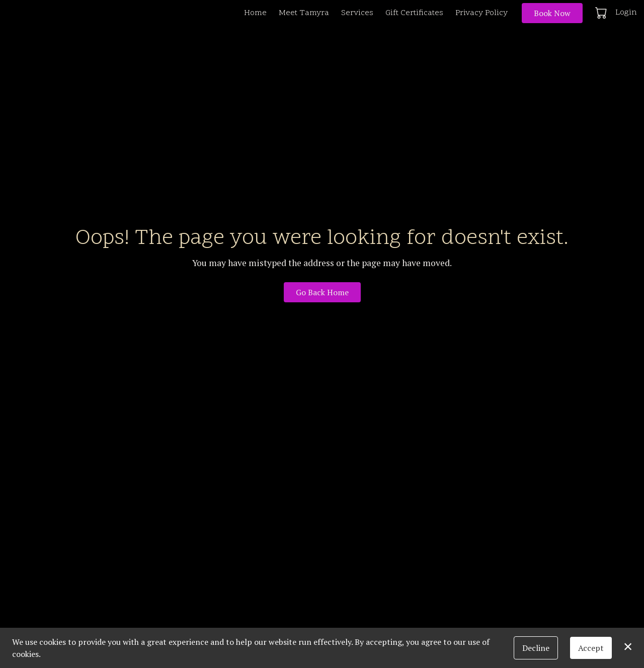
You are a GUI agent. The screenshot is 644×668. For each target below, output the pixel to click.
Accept (591, 648)
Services (357, 13)
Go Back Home (322, 292)
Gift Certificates (414, 13)
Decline (536, 648)
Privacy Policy (481, 13)
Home (255, 13)
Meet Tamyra (304, 13)
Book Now (552, 13)
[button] (602, 13)
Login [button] (626, 13)
